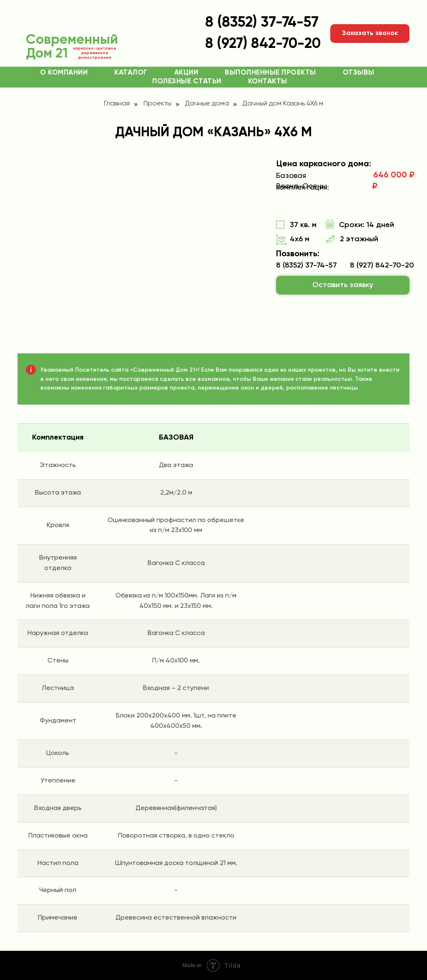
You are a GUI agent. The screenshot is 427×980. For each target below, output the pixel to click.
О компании (64, 73)
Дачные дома (207, 104)
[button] (370, 34)
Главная (117, 104)
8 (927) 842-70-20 (382, 265)
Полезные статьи (187, 81)
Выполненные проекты (270, 73)
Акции (186, 73)
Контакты (268, 81)
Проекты (157, 104)
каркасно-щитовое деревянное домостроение (95, 53)
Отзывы (359, 73)
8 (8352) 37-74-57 (262, 23)
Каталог (131, 73)
